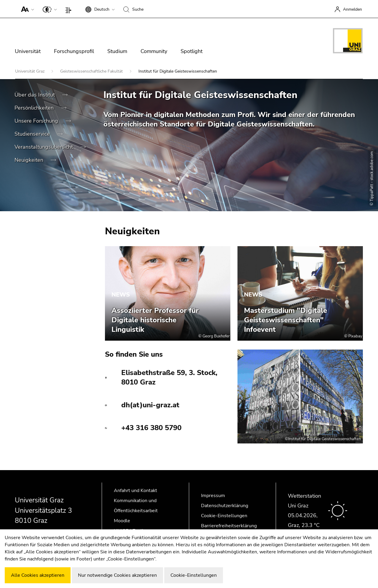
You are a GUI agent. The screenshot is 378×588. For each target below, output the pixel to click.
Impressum (213, 496)
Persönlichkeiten (35, 108)
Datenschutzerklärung (225, 506)
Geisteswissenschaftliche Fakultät (92, 71)
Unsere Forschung (37, 121)
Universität (28, 51)
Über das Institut (35, 95)
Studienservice (33, 134)
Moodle (122, 521)
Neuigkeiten (30, 160)
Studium (117, 51)
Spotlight (192, 51)
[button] (26, 9)
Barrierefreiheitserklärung (229, 526)
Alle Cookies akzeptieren (38, 575)
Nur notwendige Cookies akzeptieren (117, 575)
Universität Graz (30, 71)
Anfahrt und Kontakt (135, 491)
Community (154, 51)
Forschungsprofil (74, 51)
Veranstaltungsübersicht (44, 147)
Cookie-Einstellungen (224, 516)
